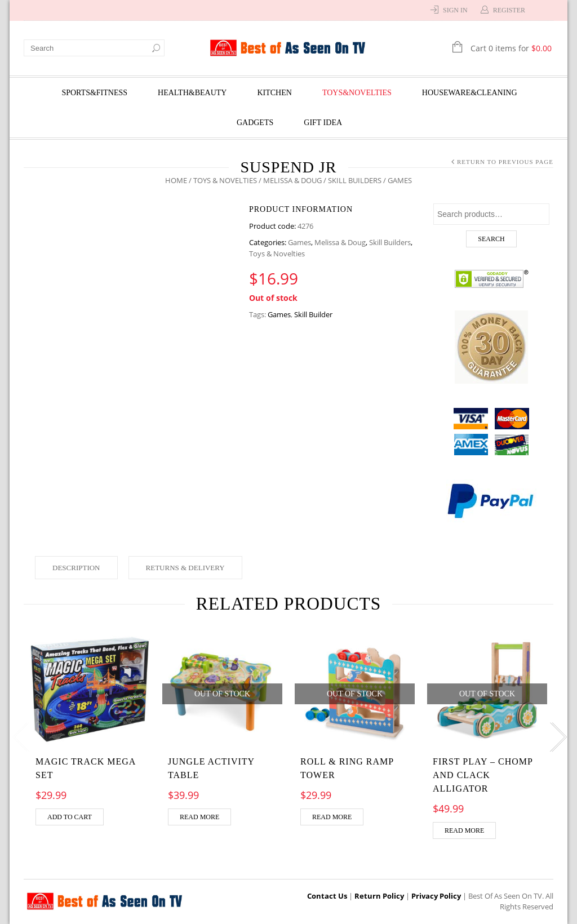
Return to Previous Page (505, 162)
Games (299, 242)
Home (176, 180)
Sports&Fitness (94, 93)
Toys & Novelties (225, 180)
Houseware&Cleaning (470, 93)
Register (509, 10)
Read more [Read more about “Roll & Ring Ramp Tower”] (332, 817)
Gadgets (255, 123)
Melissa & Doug (292, 180)
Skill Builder (313, 314)
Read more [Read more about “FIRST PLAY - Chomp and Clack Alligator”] (464, 830)
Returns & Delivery (185, 568)
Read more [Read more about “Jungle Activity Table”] (199, 817)
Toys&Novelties (357, 93)
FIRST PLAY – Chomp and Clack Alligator (483, 775)
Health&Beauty (192, 93)
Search (491, 239)
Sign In (455, 10)
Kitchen (274, 93)
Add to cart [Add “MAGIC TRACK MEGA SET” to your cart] (70, 817)
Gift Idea (323, 123)
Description (76, 568)
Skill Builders (355, 180)
